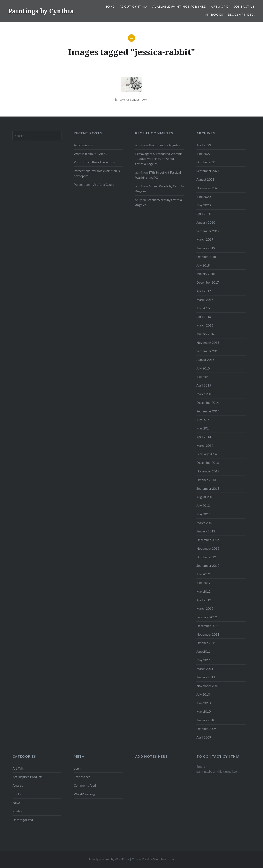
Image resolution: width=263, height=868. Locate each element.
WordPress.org (84, 794)
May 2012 (204, 591)
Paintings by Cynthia (41, 11)
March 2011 (205, 669)
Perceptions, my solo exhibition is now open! (97, 173)
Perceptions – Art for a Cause (94, 185)
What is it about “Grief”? (91, 154)
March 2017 (205, 300)
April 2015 (204, 385)
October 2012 (206, 557)
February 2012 (207, 617)
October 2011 (206, 643)
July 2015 (203, 368)
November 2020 (208, 188)
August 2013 (205, 497)
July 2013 (203, 506)
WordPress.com (164, 859)
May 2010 (204, 711)
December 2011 (208, 626)
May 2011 (204, 660)
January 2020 (206, 222)
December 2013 (208, 463)
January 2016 (206, 334)
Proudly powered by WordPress (109, 859)
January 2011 (206, 677)
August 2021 (205, 179)
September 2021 (208, 171)
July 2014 (203, 420)
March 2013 (205, 523)
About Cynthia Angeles (164, 145)
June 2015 (204, 377)
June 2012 (204, 583)
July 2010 (203, 694)
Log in (78, 768)
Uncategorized (23, 820)
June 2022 (204, 154)
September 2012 (208, 566)
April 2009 (204, 737)
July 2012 (203, 574)
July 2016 (203, 308)
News (17, 803)
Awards (18, 785)
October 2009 (206, 729)
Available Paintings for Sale (179, 6)
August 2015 (205, 360)
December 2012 (208, 540)
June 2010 (204, 703)
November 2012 (208, 548)
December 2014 (208, 403)
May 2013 (204, 514)
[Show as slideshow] (131, 100)
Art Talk (18, 768)
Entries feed (82, 777)
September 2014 (208, 411)
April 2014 (204, 437)
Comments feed (85, 785)
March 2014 (205, 446)
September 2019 (208, 231)
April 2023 (204, 145)
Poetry (17, 811)
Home (110, 6)
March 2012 (205, 608)
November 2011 (208, 634)
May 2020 (204, 205)
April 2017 (204, 291)
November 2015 (208, 343)
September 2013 (208, 488)
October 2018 (206, 257)
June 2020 (204, 197)
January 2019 (206, 248)
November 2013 (208, 471)
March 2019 (205, 239)
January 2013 (206, 531)
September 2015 (208, 351)
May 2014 (204, 428)
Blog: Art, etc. (241, 14)
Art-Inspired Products (28, 777)
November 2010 (208, 686)
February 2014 (207, 454)
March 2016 (205, 325)
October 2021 (206, 162)
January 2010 (206, 720)
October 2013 (206, 480)
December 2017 (208, 282)
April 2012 (204, 600)
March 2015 (205, 394)
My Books (214, 14)
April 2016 (204, 317)
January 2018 (206, 274)
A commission (83, 145)
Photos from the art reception (94, 162)
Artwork (219, 6)
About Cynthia (134, 6)
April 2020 (204, 214)
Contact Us (244, 6)
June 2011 (204, 651)
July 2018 (203, 265)
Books (17, 794)
